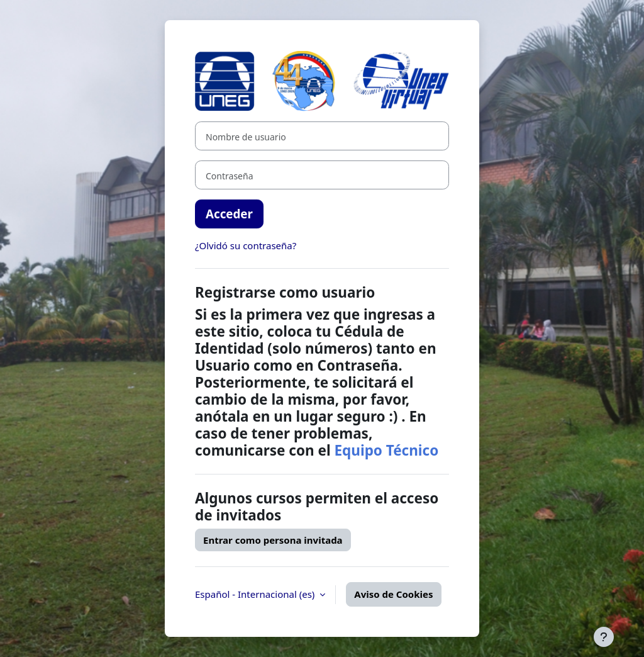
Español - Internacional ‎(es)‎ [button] (256, 594)
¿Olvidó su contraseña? (246, 245)
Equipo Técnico (386, 450)
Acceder (229, 214)
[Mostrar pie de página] (604, 637)
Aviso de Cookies (393, 594)
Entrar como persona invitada (273, 540)
